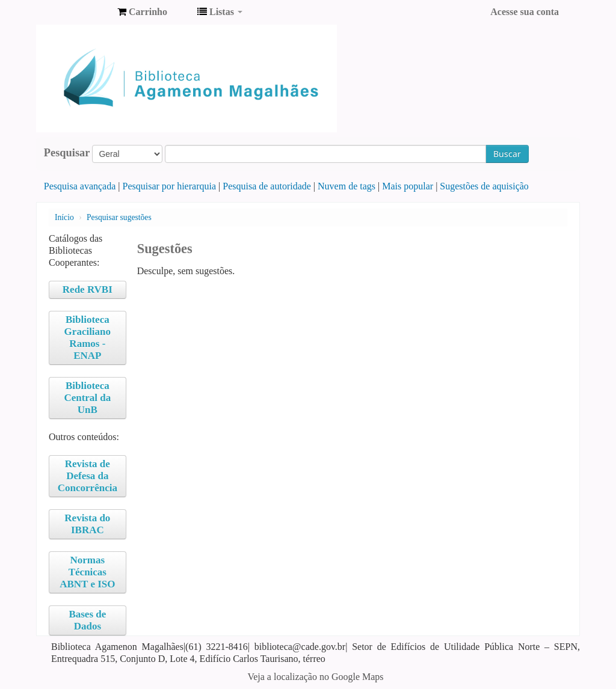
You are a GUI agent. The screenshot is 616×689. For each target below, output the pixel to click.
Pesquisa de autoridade (267, 186)
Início (64, 217)
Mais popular (408, 186)
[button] (142, 12)
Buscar (507, 154)
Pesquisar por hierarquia (170, 186)
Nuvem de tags (346, 186)
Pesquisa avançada (80, 186)
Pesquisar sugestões (119, 217)
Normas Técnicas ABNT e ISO (87, 572)
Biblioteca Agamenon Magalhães (78, 12)
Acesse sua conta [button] (525, 12)
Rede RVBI (88, 289)
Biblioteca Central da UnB (87, 398)
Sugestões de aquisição (484, 186)
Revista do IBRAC (87, 524)
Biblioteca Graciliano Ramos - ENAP (88, 338)
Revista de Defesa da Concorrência (88, 476)
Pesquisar (67, 153)
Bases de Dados (87, 620)
